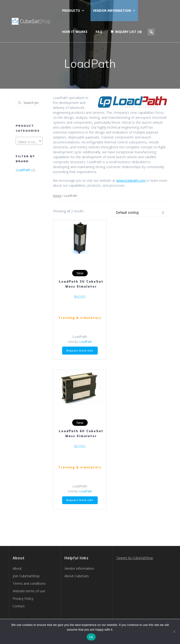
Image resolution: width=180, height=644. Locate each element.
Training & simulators (80, 318)
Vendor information (114, 11)
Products (73, 11)
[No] (174, 632)
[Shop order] (140, 213)
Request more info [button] (80, 351)
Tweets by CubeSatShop (135, 558)
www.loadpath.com (131, 180)
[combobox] (29, 141)
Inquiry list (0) (128, 32)
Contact (19, 606)
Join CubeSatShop (26, 576)
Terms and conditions (29, 583)
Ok (91, 637)
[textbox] (29, 142)
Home (57, 196)
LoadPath (23, 170)
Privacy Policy (23, 599)
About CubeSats (77, 576)
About (17, 568)
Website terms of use (29, 591)
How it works (75, 32)
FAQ (99, 32)
